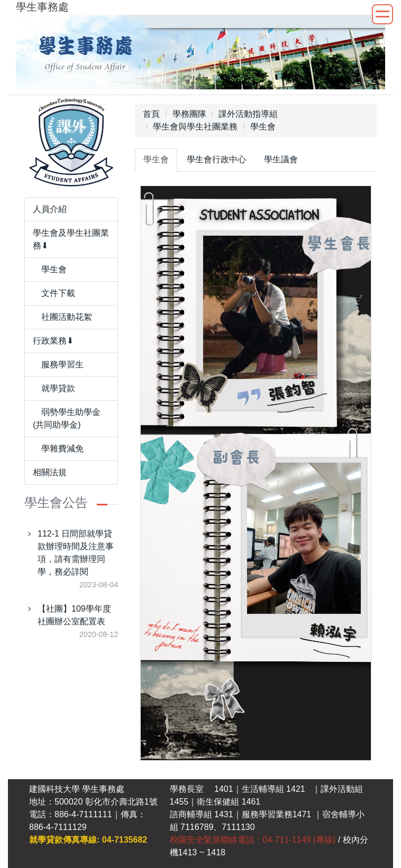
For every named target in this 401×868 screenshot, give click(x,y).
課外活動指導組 (248, 114)
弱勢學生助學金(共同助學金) (67, 418)
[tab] (156, 160)
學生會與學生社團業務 (195, 127)
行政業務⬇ (53, 341)
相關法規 (50, 472)
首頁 (151, 114)
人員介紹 (50, 209)
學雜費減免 (58, 449)
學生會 (50, 269)
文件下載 (54, 293)
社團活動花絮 (62, 317)
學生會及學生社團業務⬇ (71, 239)
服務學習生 (58, 364)
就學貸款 (54, 388)
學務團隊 (189, 114)
